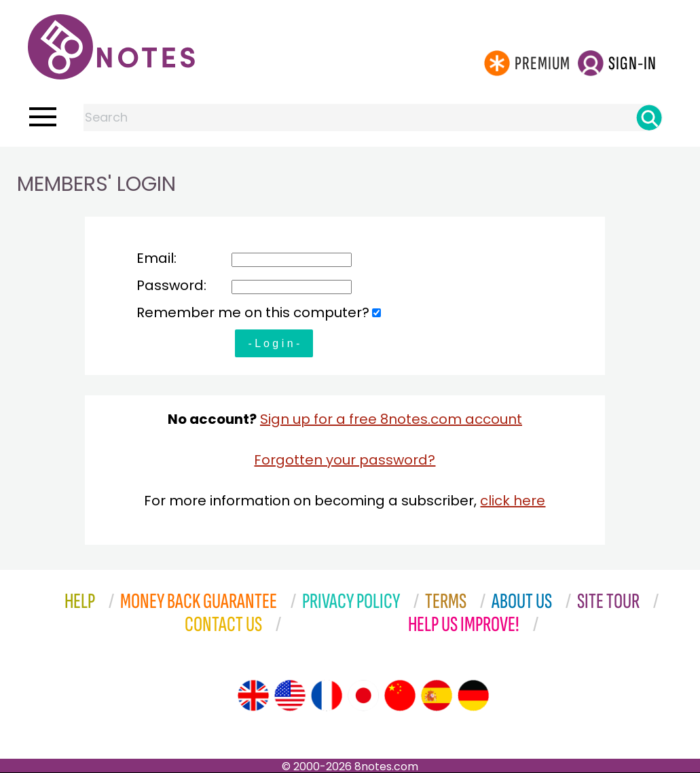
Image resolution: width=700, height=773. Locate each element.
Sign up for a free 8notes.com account (391, 419)
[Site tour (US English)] (290, 696)
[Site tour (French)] (327, 696)
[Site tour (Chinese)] (400, 696)
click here (513, 501)
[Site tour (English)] (253, 696)
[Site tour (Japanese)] (363, 696)
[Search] (649, 118)
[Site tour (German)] (473, 696)
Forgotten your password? (345, 460)
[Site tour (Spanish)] (437, 696)
